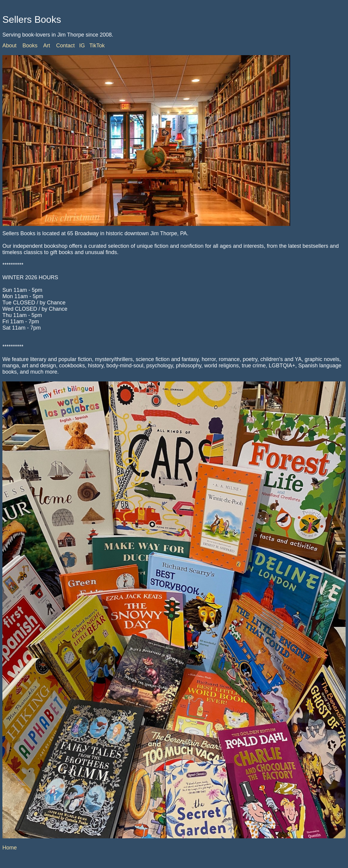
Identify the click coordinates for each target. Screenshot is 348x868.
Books (30, 46)
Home (10, 848)
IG (82, 46)
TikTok (97, 46)
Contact (65, 46)
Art (47, 46)
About (9, 46)
